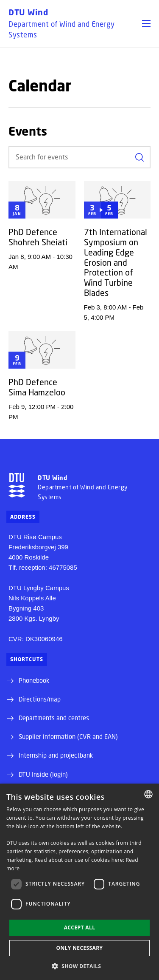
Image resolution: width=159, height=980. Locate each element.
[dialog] (79, 882)
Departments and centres (54, 718)
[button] (146, 23)
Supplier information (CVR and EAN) (68, 736)
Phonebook (34, 680)
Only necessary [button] (79, 948)
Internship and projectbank (56, 755)
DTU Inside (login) (43, 774)
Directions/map (40, 699)
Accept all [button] (80, 927)
